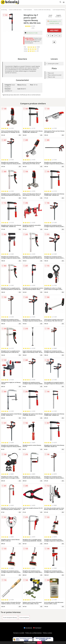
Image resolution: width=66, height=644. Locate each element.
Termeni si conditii (19, 633)
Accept (40, 643)
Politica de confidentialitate (34, 633)
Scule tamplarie (28, 10)
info (20, 135)
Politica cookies (47, 633)
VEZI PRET (54, 30)
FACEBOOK (28, 628)
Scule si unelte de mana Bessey (42, 10)
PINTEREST (37, 628)
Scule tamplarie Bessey (59, 10)
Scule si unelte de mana (15, 10)
